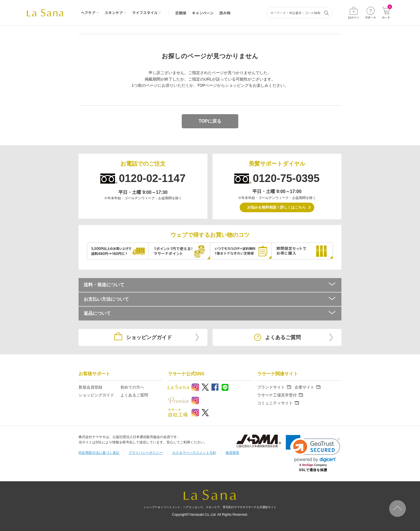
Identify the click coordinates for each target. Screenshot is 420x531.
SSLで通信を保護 (313, 470)
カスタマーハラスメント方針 (194, 453)
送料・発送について (210, 285)
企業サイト (304, 387)
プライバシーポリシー (146, 453)
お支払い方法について (210, 299)
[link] (313, 449)
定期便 (181, 13)
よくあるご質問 (134, 395)
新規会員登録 (90, 387)
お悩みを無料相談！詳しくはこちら (276, 207)
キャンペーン (203, 13)
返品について (210, 313)
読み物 (225, 13)
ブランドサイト (271, 387)
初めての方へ (132, 387)
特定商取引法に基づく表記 (99, 453)
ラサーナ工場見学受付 (277, 395)
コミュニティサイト (275, 403)
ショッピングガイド (96, 395)
